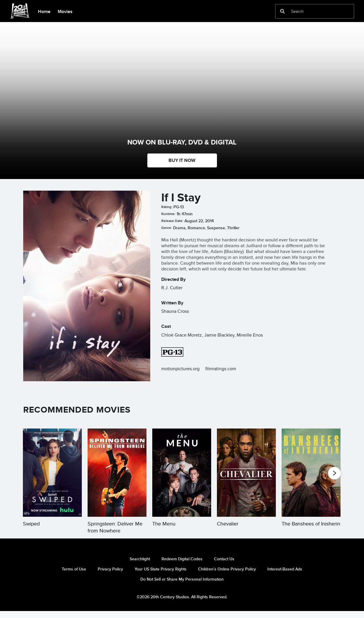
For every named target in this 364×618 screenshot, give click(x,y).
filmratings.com (221, 369)
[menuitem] (44, 11)
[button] (334, 473)
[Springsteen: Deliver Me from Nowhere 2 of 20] (117, 473)
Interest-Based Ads (285, 576)
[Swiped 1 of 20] (52, 473)
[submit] (282, 11)
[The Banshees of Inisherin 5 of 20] (311, 473)
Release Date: (172, 221)
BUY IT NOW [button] (182, 160)
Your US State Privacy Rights (161, 576)
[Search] (311, 11)
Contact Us (224, 566)
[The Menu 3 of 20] (182, 473)
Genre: (167, 228)
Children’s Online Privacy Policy (227, 576)
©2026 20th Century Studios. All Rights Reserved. (182, 604)
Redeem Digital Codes (182, 566)
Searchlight (140, 566)
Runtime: (168, 214)
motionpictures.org (180, 369)
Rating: (167, 207)
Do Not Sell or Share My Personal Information (182, 586)
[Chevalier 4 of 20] (246, 473)
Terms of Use (74, 576)
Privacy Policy (110, 576)
